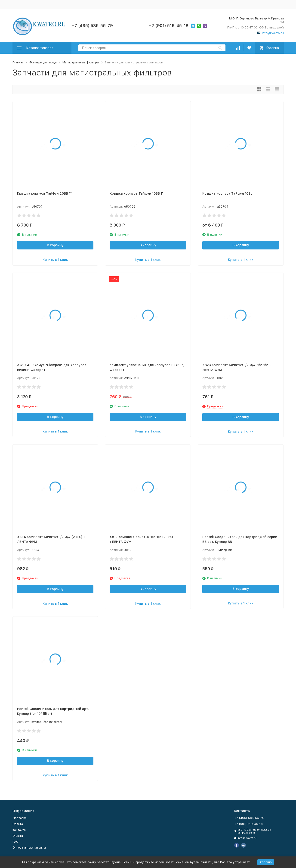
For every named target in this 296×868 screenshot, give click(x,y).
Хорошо (266, 862)
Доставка (20, 818)
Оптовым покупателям (29, 848)
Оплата (18, 824)
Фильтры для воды (43, 62)
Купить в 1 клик (55, 260)
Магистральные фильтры (81, 62)
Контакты (19, 830)
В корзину (55, 245)
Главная (18, 62)
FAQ (15, 842)
